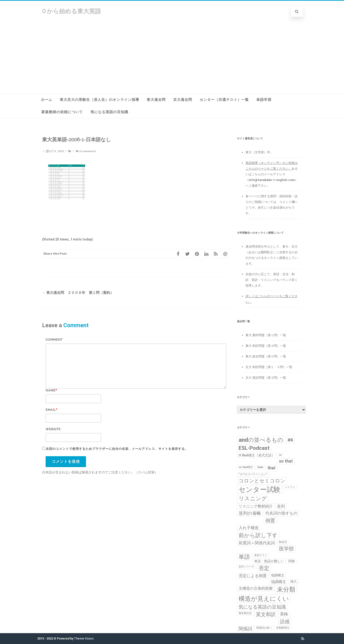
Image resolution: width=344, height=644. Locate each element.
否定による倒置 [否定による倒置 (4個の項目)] (253, 576)
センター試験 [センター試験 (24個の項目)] (260, 489)
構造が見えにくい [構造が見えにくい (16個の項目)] (264, 599)
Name (51, 390)
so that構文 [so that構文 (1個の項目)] (246, 467)
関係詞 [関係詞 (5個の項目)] (245, 629)
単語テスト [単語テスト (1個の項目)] (261, 555)
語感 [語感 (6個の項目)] (285, 622)
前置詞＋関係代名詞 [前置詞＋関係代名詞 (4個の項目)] (257, 543)
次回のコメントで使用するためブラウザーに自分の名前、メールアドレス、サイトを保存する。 (117, 449)
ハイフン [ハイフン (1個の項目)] (290, 487)
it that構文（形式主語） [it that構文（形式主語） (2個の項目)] (257, 455)
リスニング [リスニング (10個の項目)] (253, 498)
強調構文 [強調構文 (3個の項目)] (279, 582)
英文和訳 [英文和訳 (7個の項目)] (266, 614)
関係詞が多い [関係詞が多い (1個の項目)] (264, 628)
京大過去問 (183, 100)
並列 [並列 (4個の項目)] (281, 506)
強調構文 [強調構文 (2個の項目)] (278, 575)
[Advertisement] (172, 58)
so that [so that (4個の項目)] (286, 461)
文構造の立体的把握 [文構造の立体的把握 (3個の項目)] (256, 588)
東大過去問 (156, 100)
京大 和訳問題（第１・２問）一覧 (269, 367)
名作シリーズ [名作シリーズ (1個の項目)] (246, 567)
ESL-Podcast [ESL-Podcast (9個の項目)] (254, 448)
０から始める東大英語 (71, 11)
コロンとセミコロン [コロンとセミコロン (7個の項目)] (262, 481)
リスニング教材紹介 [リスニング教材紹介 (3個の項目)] (256, 506)
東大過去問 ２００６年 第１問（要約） (78, 293)
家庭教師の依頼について (62, 112)
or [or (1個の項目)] (280, 455)
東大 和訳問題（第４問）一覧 (266, 346)
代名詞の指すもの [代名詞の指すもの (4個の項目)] (281, 513)
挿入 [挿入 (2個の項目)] (294, 581)
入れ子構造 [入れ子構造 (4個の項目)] (249, 528)
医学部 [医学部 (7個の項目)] (286, 549)
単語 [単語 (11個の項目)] (244, 557)
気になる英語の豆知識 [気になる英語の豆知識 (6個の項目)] (262, 607)
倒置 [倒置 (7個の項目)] (270, 521)
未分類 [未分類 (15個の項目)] (286, 589)
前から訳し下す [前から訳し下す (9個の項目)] (258, 535)
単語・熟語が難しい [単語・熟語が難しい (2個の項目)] (269, 561)
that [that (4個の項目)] (271, 468)
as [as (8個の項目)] (290, 440)
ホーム (47, 100)
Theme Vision (84, 639)
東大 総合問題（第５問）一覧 (266, 356)
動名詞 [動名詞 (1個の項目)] (283, 542)
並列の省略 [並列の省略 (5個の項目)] (250, 513)
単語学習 (264, 100)
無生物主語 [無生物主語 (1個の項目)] (245, 613)
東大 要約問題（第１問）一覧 (266, 335)
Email (51, 410)
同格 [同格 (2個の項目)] (292, 561)
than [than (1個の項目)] (260, 467)
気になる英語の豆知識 (109, 112)
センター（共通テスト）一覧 (224, 100)
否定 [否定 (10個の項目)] (264, 568)
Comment (54, 340)
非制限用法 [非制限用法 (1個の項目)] (283, 628)
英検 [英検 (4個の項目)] (284, 614)
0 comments (88, 151)
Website (53, 429)
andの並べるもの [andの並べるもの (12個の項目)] (261, 440)
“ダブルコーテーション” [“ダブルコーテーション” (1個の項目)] (253, 474)
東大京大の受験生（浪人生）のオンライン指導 (99, 100)
